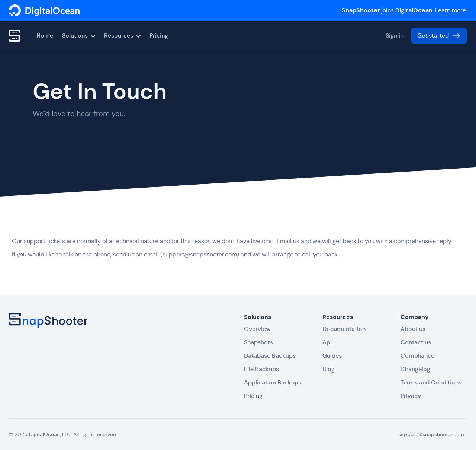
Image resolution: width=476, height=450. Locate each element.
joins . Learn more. (404, 10)
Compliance (417, 356)
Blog (329, 369)
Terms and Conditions (431, 382)
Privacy (411, 396)
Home (45, 36)
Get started (439, 36)
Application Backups (273, 382)
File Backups (261, 369)
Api (327, 342)
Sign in (395, 36)
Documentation (344, 329)
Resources (122, 36)
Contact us (416, 342)
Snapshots (258, 342)
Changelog (415, 369)
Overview (257, 329)
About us (413, 329)
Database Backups (270, 356)
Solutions (79, 36)
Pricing (159, 36)
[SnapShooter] (44, 10)
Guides (332, 356)
